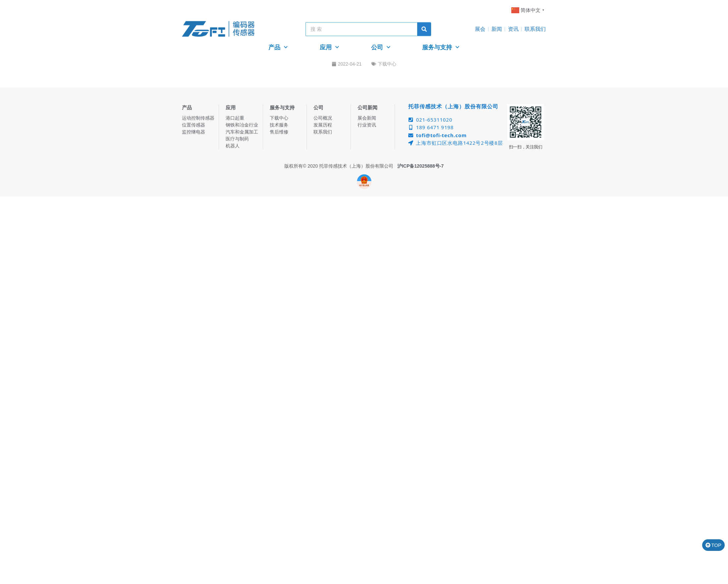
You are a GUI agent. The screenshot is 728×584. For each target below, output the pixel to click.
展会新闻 (367, 118)
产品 (278, 47)
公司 (381, 47)
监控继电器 (194, 132)
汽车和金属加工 (242, 132)
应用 (330, 47)
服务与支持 (441, 47)
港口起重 (235, 118)
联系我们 (535, 29)
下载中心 (387, 64)
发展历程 (323, 125)
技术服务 (279, 125)
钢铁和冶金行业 (242, 125)
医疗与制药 (237, 139)
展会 (480, 29)
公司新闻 (367, 107)
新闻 (497, 29)
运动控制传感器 (198, 118)
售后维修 (279, 132)
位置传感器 (194, 125)
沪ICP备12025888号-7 (420, 166)
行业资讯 (367, 125)
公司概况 (323, 118)
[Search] (424, 29)
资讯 (513, 29)
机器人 (233, 146)
